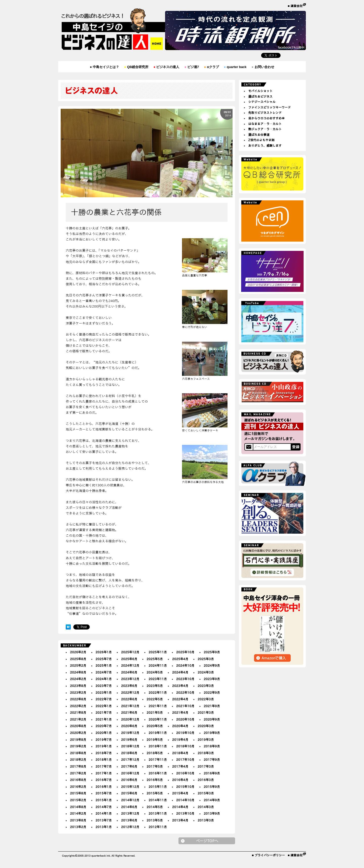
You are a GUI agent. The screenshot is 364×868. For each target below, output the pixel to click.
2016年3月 (206, 780)
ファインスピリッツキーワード (269, 107)
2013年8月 (78, 820)
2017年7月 (104, 766)
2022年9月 (212, 692)
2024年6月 (129, 672)
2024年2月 (78, 679)
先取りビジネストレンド (265, 113)
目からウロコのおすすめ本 (266, 118)
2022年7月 (104, 699)
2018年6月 (129, 753)
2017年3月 (206, 766)
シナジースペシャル (262, 102)
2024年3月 (206, 672)
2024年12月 (130, 665)
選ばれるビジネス (260, 96)
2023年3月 (206, 686)
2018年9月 (212, 746)
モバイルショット (260, 91)
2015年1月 (104, 800)
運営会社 (297, 6)
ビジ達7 (192, 67)
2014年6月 (129, 807)
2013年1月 (104, 827)
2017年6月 (129, 766)
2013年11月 (158, 813)
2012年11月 (158, 827)
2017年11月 (158, 759)
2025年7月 (104, 659)
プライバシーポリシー (270, 855)
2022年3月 (206, 699)
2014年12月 (130, 800)
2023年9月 (212, 679)
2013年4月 (180, 820)
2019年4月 (180, 740)
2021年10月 (185, 706)
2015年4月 (180, 793)
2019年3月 (206, 740)
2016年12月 (130, 773)
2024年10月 (185, 665)
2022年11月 (158, 692)
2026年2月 (78, 652)
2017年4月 (180, 766)
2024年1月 (104, 679)
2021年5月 (155, 712)
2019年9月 (212, 733)
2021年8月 (78, 712)
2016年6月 (129, 780)
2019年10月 (185, 733)
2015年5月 (155, 793)
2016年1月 (104, 787)
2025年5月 (155, 659)
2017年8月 (78, 766)
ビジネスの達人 (166, 67)
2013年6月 (129, 820)
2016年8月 (78, 780)
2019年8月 (78, 740)
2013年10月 (185, 813)
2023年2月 (78, 692)
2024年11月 (158, 665)
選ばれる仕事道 (259, 135)
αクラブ (211, 67)
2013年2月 (78, 827)
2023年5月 (155, 686)
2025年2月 (78, 665)
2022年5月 (155, 699)
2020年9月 (212, 719)
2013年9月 (212, 813)
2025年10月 (185, 652)
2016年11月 (158, 773)
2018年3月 (206, 753)
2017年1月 (104, 773)
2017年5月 (155, 766)
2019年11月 (158, 733)
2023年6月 (129, 686)
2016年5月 (155, 780)
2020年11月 (158, 719)
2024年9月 (212, 665)
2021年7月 (104, 712)
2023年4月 (180, 686)
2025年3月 (206, 659)
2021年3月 (206, 712)
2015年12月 (130, 787)
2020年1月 (104, 733)
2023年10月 (185, 679)
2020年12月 (130, 719)
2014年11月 (158, 800)
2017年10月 (185, 759)
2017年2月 (78, 773)
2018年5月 (155, 753)
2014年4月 (180, 807)
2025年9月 (212, 652)
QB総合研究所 (136, 67)
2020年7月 (104, 726)
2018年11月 (158, 746)
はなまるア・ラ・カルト (265, 124)
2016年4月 (180, 780)
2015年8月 (78, 793)
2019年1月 (104, 746)
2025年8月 (78, 659)
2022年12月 (130, 692)
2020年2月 (78, 733)
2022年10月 (185, 692)
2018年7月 (104, 753)
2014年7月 (104, 807)
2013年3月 (206, 820)
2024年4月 (180, 672)
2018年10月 (185, 746)
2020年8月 (78, 726)
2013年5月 (155, 820)
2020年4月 (180, 726)
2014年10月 (185, 800)
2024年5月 (155, 672)
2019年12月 (130, 733)
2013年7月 (104, 820)
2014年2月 (78, 813)
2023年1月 (104, 692)
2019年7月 (104, 740)
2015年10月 (185, 787)
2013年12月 (130, 813)
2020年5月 (155, 726)
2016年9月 (212, 773)
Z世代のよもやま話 (261, 140)
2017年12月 (130, 759)
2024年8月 (78, 672)
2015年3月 (206, 793)
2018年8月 (78, 753)
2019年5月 (155, 740)
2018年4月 (180, 753)
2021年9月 (212, 706)
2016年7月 (104, 780)
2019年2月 (78, 746)
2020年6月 (129, 726)
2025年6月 (129, 659)
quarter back (235, 67)
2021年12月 (130, 706)
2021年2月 (78, 719)
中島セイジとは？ (104, 67)
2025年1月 (104, 665)
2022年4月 (180, 699)
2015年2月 (78, 800)
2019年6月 (129, 740)
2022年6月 (129, 699)
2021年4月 (180, 712)
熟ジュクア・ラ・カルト (265, 129)
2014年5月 (155, 807)
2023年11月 (158, 679)
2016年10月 (185, 773)
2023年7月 (104, 686)
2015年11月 (158, 787)
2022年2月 (78, 706)
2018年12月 (130, 746)
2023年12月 (130, 679)
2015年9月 (212, 787)
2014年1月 (104, 813)
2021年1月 (104, 719)
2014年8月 (78, 807)
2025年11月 (158, 652)
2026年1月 (104, 652)
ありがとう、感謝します (265, 145)
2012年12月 (130, 827)
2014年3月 (206, 807)
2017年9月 (212, 759)
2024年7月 (104, 672)
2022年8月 (78, 699)
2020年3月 (206, 726)
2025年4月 (180, 659)
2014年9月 (212, 800)
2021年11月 (158, 706)
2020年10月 (185, 719)
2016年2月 (78, 787)
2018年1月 (104, 759)
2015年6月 (129, 793)
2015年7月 (104, 793)
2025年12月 (130, 652)
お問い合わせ (263, 67)
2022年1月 (104, 706)
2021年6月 (129, 712)
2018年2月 (78, 759)
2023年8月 (78, 686)
